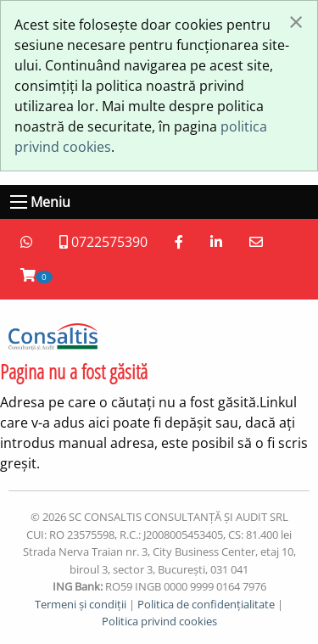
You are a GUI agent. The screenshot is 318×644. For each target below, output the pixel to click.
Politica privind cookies (159, 621)
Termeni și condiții (81, 604)
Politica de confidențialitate (206, 604)
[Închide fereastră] (296, 21)
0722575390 (103, 242)
